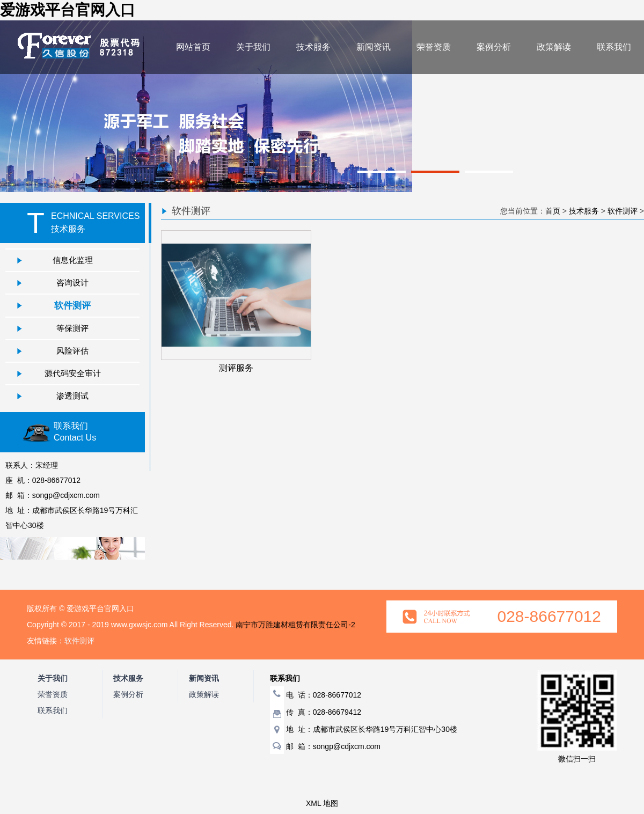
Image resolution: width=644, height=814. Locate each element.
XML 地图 (322, 803)
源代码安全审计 (73, 373)
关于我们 (253, 47)
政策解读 (554, 47)
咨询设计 (72, 283)
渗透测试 (72, 396)
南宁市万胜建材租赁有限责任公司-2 (295, 625)
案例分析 (494, 47)
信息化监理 (73, 260)
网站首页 (193, 47)
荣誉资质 (434, 47)
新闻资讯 (374, 47)
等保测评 (72, 328)
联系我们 (614, 47)
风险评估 (72, 351)
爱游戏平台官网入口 (68, 10)
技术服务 (313, 47)
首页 (553, 211)
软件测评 (72, 305)
